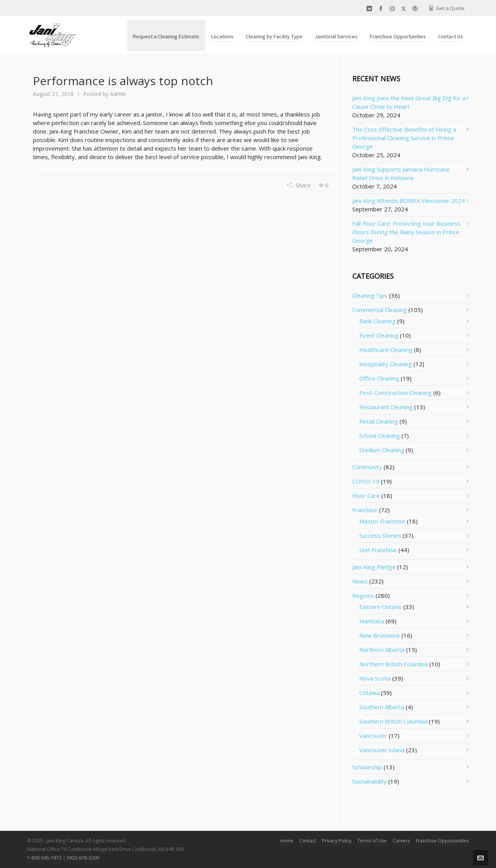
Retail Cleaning (379, 421)
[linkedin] (370, 9)
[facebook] (382, 9)
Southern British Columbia (393, 721)
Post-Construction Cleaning (395, 393)
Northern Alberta (382, 650)
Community (367, 467)
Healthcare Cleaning (386, 350)
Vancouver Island (382, 750)
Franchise (365, 510)
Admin (118, 94)
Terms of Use (372, 841)
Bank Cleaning (377, 321)
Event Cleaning (379, 335)
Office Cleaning (379, 378)
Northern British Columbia (394, 664)
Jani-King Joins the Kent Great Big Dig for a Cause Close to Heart (409, 102)
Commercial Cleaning (380, 310)
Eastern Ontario (381, 607)
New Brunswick (380, 635)
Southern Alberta (382, 707)
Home (287, 841)
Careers (401, 841)
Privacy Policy (337, 841)
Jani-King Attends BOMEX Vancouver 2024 (409, 201)
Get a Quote (446, 8)
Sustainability (369, 781)
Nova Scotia (375, 678)
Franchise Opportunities (442, 841)
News (360, 581)
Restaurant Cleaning (386, 407)
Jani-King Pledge (374, 567)
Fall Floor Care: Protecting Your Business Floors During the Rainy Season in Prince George (406, 232)
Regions (363, 595)
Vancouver (373, 736)
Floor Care (366, 496)
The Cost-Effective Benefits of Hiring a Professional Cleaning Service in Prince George (404, 138)
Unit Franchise (378, 550)
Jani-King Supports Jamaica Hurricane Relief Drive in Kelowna (401, 173)
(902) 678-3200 (83, 858)
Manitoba (372, 621)
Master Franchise (382, 521)
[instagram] (394, 9)
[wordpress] (416, 9)
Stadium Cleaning (382, 450)
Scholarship (367, 767)
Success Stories (380, 535)
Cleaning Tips (370, 295)
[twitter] (405, 9)
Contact (308, 841)
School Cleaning (380, 436)
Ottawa (369, 693)
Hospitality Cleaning (386, 364)
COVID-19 (366, 481)
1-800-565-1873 (44, 858)
